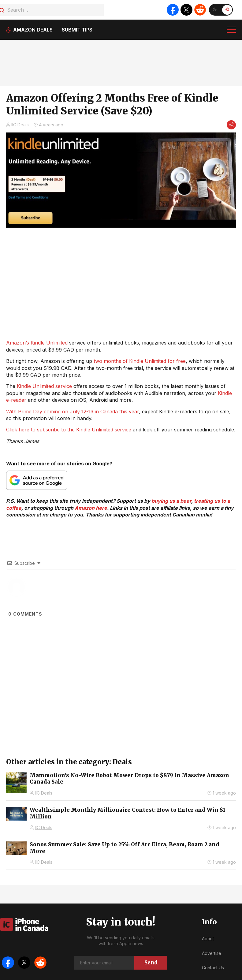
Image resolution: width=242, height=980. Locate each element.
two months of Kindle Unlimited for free (140, 361)
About (208, 939)
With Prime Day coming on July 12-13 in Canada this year (73, 412)
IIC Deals (20, 125)
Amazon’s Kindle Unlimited (37, 343)
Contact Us (213, 968)
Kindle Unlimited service (44, 386)
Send (151, 963)
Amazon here (91, 508)
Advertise (212, 953)
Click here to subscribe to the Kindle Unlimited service (69, 430)
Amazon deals (33, 30)
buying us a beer (171, 501)
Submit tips (77, 30)
